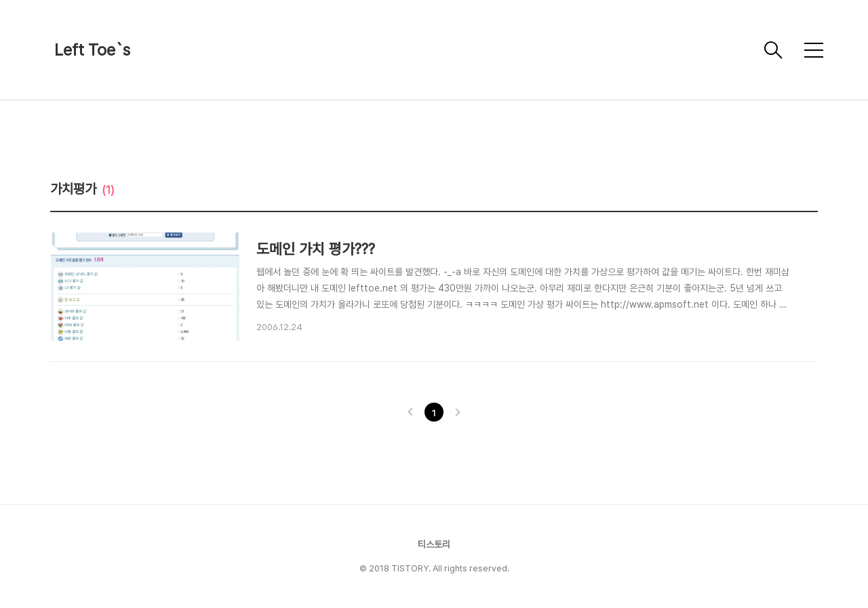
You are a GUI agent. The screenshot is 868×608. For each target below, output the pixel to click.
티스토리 (434, 544)
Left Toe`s (92, 50)
